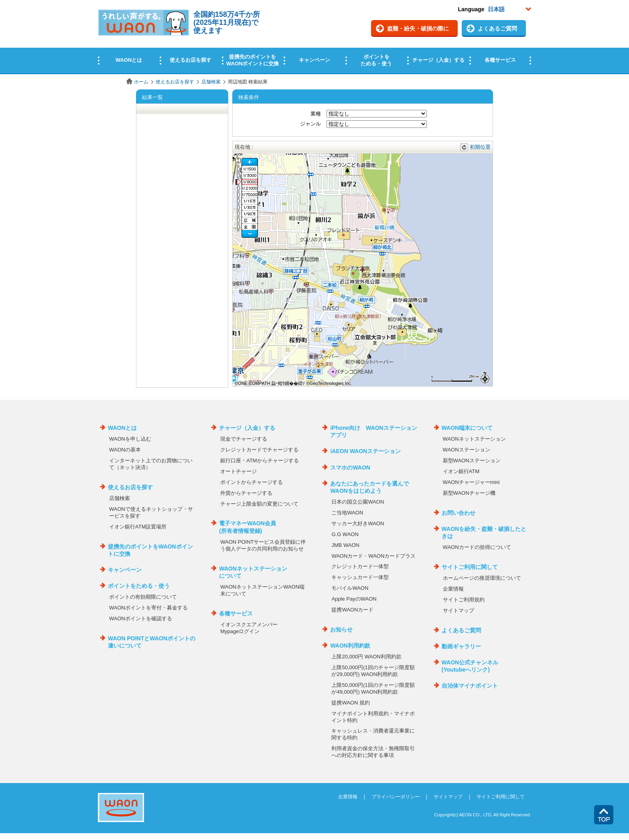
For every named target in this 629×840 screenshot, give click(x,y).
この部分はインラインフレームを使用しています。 (314, 37)
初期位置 (480, 147)
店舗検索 (211, 82)
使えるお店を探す (175, 82)
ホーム (141, 82)
